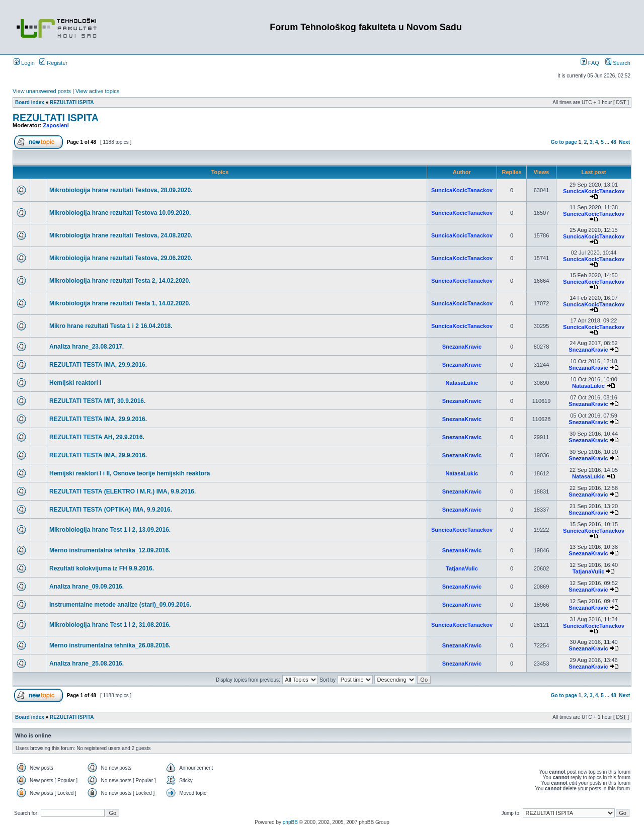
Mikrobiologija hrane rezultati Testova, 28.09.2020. (121, 190)
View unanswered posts (42, 91)
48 (614, 142)
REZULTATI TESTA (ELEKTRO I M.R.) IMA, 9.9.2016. (123, 491)
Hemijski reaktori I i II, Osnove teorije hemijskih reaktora (130, 473)
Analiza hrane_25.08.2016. (87, 664)
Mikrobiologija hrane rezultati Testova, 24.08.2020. (121, 235)
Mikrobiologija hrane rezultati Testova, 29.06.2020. (121, 258)
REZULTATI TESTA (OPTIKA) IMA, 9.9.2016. (111, 510)
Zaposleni (56, 125)
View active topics (97, 91)
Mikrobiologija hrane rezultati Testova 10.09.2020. (120, 213)
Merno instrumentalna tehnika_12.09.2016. (110, 550)
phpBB (290, 822)
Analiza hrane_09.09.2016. (87, 587)
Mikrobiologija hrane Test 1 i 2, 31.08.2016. (110, 625)
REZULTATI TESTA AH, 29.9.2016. (97, 437)
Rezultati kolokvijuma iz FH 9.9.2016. (102, 568)
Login (24, 63)
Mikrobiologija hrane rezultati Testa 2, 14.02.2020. (120, 281)
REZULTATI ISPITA (72, 102)
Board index (30, 102)
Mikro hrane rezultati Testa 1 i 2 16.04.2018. (111, 326)
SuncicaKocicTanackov (462, 190)
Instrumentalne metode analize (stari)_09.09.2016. (120, 605)
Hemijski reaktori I (75, 383)
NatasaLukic (462, 383)
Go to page (564, 142)
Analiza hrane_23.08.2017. (87, 347)
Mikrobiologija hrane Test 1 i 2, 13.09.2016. (110, 530)
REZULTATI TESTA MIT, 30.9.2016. (97, 401)
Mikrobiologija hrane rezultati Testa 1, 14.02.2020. (120, 303)
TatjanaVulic (462, 568)
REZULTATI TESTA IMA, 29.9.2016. (98, 365)
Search (618, 63)
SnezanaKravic (462, 347)
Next (624, 142)
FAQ (590, 63)
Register (53, 63)
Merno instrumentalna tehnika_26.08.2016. (110, 645)
